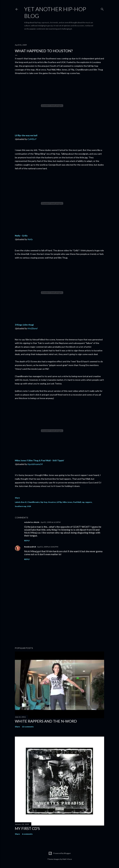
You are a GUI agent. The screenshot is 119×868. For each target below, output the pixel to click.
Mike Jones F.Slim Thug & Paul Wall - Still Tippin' (40, 460)
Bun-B (24, 502)
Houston (52, 502)
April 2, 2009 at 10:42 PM (48, 547)
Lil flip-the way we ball (26, 135)
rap (83, 502)
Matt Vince (67, 859)
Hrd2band (32, 328)
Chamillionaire (33, 502)
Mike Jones (67, 502)
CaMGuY (32, 139)
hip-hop (44, 502)
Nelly (30, 239)
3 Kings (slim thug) (24, 325)
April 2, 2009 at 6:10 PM (51, 522)
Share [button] (17, 498)
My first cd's (27, 828)
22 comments (28, 727)
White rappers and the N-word (46, 721)
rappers (89, 502)
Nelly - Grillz (21, 236)
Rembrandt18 (30, 547)
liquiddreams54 (35, 464)
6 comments (27, 834)
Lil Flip (59, 502)
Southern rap (21, 506)
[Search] (102, 9)
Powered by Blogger (60, 853)
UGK (29, 506)
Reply (27, 541)
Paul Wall (77, 502)
